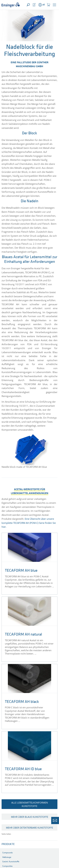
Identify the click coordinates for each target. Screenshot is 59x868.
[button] (54, 5)
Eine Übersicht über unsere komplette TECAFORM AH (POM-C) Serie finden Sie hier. (29, 523)
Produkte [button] (8, 844)
